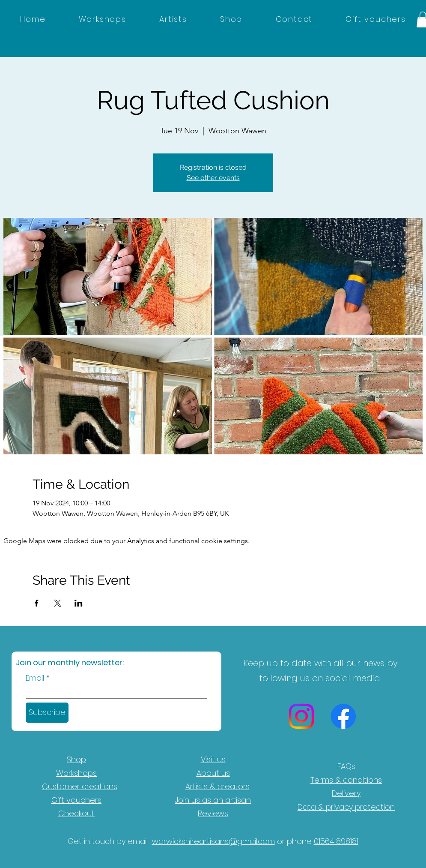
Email (35, 678)
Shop (76, 759)
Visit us (213, 759)
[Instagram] (301, 716)
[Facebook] (343, 716)
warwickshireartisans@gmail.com (213, 841)
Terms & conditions (346, 780)
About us (213, 773)
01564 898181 (336, 841)
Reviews (213, 813)
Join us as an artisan (213, 800)
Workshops (76, 773)
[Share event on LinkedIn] (79, 603)
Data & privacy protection (346, 807)
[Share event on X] (58, 603)
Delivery (346, 793)
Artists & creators (217, 786)
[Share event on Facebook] (37, 603)
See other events (213, 178)
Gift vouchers (76, 800)
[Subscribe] (47, 713)
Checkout (76, 813)
